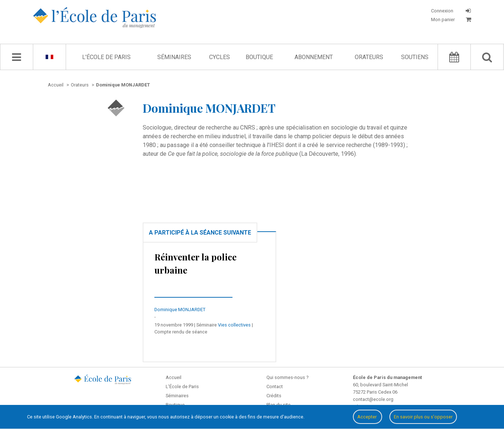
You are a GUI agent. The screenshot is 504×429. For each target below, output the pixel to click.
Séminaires (174, 57)
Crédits (274, 396)
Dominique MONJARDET (180, 310)
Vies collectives (234, 325)
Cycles (220, 57)
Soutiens (415, 57)
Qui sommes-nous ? (287, 377)
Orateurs (369, 57)
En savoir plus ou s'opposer (423, 417)
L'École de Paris (106, 57)
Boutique (259, 57)
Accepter (368, 417)
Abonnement (314, 57)
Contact (275, 387)
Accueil (174, 377)
